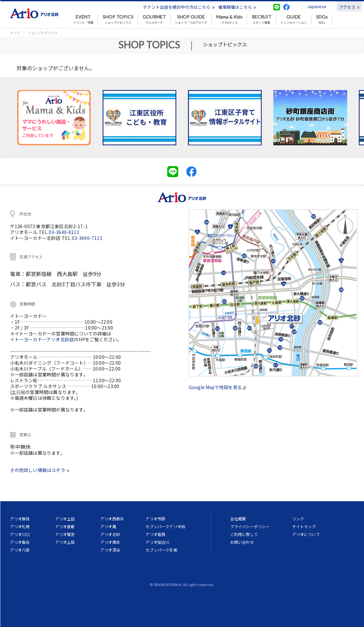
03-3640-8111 (64, 232)
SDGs (322, 20)
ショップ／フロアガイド (191, 20)
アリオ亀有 (20, 542)
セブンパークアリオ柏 (165, 526)
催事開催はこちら (237, 7)
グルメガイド (154, 20)
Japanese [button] (317, 6)
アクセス (349, 7)
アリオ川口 (20, 534)
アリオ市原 (155, 519)
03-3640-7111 (87, 238)
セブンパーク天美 (161, 550)
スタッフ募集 (262, 20)
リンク (298, 519)
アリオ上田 (65, 519)
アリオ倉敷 (65, 526)
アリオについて (306, 534)
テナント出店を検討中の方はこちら (179, 7)
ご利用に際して (244, 534)
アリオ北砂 (110, 534)
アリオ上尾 (65, 542)
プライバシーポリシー (250, 526)
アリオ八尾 (20, 550)
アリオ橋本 (110, 542)
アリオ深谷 (110, 550)
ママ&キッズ (229, 20)
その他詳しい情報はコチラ (40, 470)
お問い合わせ (242, 542)
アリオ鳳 (108, 526)
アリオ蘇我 (20, 519)
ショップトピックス (118, 20)
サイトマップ (304, 526)
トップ (15, 33)
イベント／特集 (83, 20)
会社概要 (238, 519)
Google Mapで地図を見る (217, 387)
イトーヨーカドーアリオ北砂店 (42, 339)
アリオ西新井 (112, 519)
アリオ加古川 (157, 542)
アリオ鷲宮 (65, 534)
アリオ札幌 (20, 526)
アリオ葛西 (155, 534)
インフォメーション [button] (294, 20)
